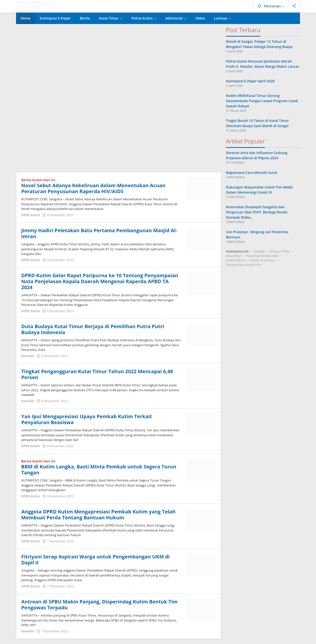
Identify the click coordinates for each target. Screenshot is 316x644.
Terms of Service (262, 260)
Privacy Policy (280, 251)
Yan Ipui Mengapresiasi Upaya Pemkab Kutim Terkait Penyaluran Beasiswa (87, 419)
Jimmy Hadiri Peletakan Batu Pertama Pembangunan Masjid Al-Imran (99, 233)
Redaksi (260, 251)
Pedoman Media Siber (263, 256)
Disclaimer (234, 256)
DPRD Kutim (31, 215)
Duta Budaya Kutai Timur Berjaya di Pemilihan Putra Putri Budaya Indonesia (93, 329)
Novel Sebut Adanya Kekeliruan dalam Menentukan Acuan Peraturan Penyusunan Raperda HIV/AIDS (93, 188)
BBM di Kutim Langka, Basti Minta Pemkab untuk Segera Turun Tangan (99, 470)
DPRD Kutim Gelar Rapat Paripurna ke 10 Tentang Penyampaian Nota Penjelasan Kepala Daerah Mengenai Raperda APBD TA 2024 (100, 281)
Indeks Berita (236, 260)
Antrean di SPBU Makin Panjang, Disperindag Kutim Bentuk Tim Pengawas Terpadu (99, 605)
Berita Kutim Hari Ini (38, 180)
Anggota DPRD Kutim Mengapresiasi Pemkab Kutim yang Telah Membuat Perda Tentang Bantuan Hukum (98, 515)
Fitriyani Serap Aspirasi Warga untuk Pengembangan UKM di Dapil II (95, 560)
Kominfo (28, 356)
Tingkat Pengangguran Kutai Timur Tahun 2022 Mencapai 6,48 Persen (97, 374)
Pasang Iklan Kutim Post (244, 265)
